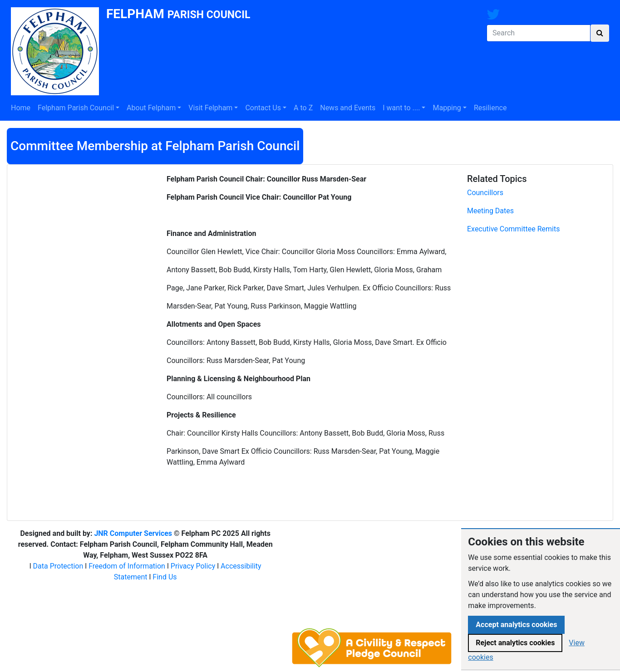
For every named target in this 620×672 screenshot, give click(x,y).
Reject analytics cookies (515, 643)
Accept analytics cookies (516, 625)
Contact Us (263, 108)
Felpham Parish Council (76, 108)
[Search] (539, 33)
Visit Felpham (210, 108)
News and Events (348, 108)
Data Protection (58, 566)
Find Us (165, 577)
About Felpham (151, 108)
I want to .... (401, 108)
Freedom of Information (127, 566)
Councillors (485, 193)
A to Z (303, 108)
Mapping (447, 108)
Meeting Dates (490, 211)
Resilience (490, 108)
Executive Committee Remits (513, 229)
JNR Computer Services (133, 533)
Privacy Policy (193, 566)
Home (21, 108)
